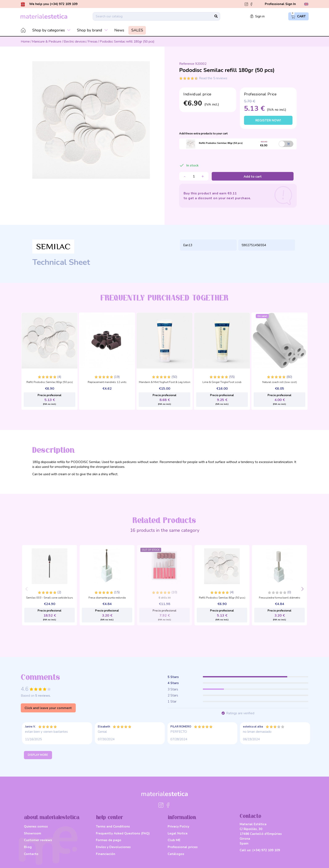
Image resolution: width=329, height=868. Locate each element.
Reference (187, 64)
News (119, 30)
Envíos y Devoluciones (113, 847)
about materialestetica (52, 818)
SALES (137, 30)
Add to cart (253, 176)
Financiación (106, 854)
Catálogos (176, 854)
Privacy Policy (178, 826)
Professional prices (183, 847)
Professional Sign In (280, 4)
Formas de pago (109, 840)
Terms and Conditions (113, 826)
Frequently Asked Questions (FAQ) (123, 833)
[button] (302, 589)
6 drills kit (165, 598)
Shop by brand (92, 30)
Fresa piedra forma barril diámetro (280, 598)
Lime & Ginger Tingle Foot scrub (222, 382)
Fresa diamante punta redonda (107, 598)
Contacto (31, 854)
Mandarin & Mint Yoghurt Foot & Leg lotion (165, 382)
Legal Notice (178, 833)
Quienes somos (36, 826)
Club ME (174, 840)
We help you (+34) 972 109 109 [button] (49, 4)
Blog (28, 847)
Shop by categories (51, 30)
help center (110, 818)
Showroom (33, 833)
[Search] (156, 16)
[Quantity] (194, 176)
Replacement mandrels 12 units (107, 382)
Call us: (260, 850)
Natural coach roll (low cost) (280, 382)
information (182, 818)
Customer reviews (38, 840)
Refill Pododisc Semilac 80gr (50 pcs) (50, 382)
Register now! (268, 120)
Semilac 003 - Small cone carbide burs (50, 598)
